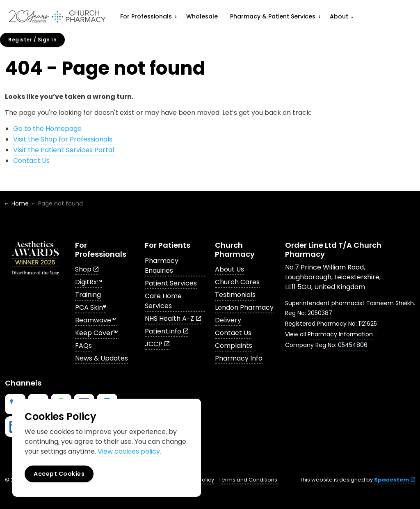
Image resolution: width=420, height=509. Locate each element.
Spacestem (395, 480)
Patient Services (171, 283)
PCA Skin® (91, 307)
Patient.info (167, 331)
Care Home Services (163, 301)
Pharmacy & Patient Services (273, 16)
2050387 (320, 313)
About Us (229, 269)
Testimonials (235, 295)
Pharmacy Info (239, 358)
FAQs (83, 346)
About (339, 16)
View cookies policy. (129, 451)
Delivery (228, 320)
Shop (87, 269)
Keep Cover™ (97, 333)
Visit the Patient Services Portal (64, 150)
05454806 (353, 345)
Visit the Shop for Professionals (63, 139)
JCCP (157, 344)
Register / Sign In (32, 40)
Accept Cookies (59, 474)
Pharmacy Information (340, 334)
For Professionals (146, 16)
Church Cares (237, 282)
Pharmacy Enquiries (162, 266)
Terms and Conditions (248, 480)
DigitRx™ (89, 282)
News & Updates (102, 358)
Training (88, 295)
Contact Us (31, 161)
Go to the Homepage (47, 129)
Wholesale (202, 16)
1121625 (368, 324)
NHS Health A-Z (173, 318)
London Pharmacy (244, 307)
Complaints (234, 346)
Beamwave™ (96, 320)
